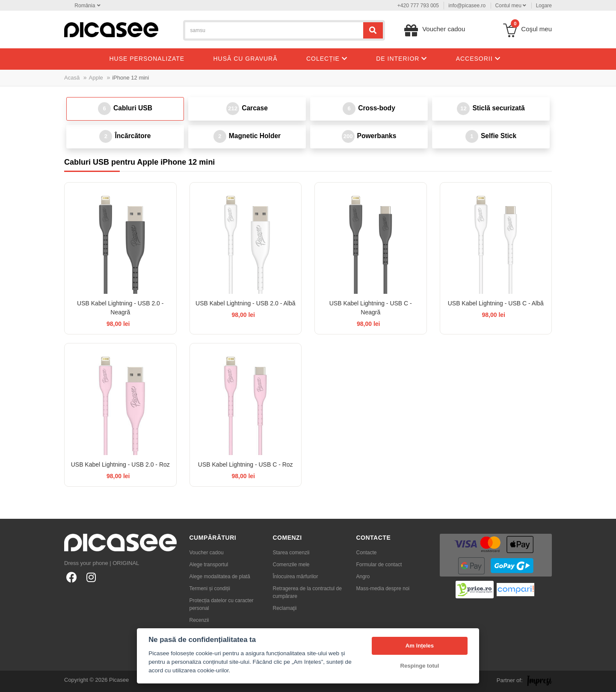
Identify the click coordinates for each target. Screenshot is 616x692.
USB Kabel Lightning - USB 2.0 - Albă (245, 303)
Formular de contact (379, 565)
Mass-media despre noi (383, 588)
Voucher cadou (207, 553)
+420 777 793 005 (418, 6)
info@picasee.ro (467, 6)
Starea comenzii (291, 553)
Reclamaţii (285, 608)
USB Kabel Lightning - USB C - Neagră (371, 308)
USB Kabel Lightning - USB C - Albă (496, 303)
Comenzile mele (291, 565)
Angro (363, 577)
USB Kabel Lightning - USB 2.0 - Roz (120, 464)
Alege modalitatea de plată (220, 577)
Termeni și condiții (210, 588)
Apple (96, 78)
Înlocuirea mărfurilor (296, 577)
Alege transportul (209, 565)
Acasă (72, 78)
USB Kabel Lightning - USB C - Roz (246, 464)
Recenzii (199, 620)
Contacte (367, 553)
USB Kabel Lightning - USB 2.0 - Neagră (120, 308)
